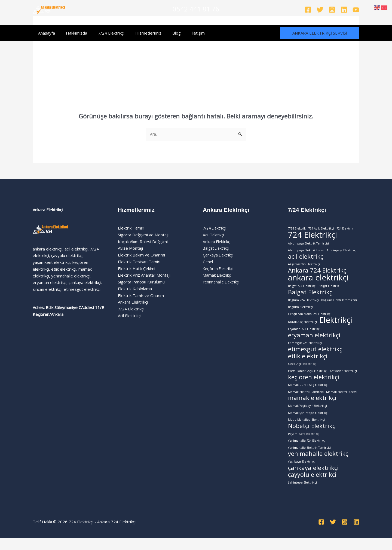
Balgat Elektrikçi (218, 249)
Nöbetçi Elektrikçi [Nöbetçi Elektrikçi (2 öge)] (312, 436)
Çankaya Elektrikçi (219, 255)
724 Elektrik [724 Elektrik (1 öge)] (345, 229)
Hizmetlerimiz (139, 33)
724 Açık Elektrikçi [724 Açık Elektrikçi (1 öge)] (321, 229)
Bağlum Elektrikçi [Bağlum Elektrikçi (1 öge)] (301, 311)
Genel (208, 262)
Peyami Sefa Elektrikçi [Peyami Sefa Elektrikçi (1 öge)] (304, 443)
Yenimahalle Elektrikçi (223, 282)
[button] (320, 33)
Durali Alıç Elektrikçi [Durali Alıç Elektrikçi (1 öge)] (302, 327)
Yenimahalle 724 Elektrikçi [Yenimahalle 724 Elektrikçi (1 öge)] (307, 451)
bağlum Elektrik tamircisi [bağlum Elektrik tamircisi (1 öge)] (339, 304)
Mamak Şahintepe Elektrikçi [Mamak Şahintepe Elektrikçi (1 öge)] (308, 421)
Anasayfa (45, 33)
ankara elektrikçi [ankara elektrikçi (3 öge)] (318, 281)
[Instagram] (332, 10)
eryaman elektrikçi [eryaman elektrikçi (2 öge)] (314, 341)
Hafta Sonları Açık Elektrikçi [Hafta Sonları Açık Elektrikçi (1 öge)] (308, 378)
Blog (164, 33)
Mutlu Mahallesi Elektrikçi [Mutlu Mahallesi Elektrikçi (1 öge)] (306, 429)
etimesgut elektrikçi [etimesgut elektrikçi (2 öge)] (316, 355)
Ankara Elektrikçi (218, 242)
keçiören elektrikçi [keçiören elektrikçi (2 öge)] (314, 385)
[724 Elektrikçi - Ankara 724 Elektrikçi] (49, 9)
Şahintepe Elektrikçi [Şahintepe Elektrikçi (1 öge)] (302, 494)
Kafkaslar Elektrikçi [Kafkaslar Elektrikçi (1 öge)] (343, 378)
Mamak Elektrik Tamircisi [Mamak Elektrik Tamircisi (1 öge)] (306, 400)
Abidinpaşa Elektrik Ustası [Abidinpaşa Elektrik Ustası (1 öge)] (306, 252)
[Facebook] (308, 10)
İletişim (183, 33)
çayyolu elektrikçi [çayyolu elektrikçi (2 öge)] (312, 487)
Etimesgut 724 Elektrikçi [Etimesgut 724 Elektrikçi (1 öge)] (305, 349)
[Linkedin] (344, 10)
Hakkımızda (72, 33)
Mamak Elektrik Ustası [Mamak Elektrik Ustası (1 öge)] (342, 400)
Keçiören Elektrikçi (220, 269)
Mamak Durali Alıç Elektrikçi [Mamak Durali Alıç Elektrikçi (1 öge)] (308, 392)
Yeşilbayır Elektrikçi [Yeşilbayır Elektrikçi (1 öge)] (302, 472)
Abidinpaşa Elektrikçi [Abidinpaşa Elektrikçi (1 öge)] (342, 252)
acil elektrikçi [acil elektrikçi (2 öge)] (306, 259)
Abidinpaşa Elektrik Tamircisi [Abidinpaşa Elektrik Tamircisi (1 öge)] (308, 245)
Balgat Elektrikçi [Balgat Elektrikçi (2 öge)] (311, 296)
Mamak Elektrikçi (218, 276)
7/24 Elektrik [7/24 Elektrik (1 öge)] (297, 229)
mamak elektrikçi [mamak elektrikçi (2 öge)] (312, 406)
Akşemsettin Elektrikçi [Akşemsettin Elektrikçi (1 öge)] (304, 266)
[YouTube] (356, 10)
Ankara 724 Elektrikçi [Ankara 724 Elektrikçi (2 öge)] (318, 273)
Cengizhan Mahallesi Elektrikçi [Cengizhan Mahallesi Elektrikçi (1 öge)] (310, 318)
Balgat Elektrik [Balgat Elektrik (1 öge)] (329, 289)
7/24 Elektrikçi (104, 33)
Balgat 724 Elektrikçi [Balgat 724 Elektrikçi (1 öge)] (302, 289)
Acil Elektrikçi (215, 235)
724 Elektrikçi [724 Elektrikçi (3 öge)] (313, 236)
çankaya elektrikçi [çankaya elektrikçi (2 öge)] (313, 479)
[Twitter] (320, 10)
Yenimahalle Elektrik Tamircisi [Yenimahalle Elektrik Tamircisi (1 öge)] (309, 458)
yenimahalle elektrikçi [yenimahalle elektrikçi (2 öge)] (319, 465)
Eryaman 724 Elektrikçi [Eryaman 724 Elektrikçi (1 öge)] (304, 334)
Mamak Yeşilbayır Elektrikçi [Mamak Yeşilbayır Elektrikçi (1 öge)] (307, 414)
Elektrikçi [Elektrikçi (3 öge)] (336, 325)
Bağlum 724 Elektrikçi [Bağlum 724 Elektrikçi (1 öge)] (303, 304)
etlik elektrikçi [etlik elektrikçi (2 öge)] (308, 363)
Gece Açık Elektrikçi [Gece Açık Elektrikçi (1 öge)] (302, 371)
